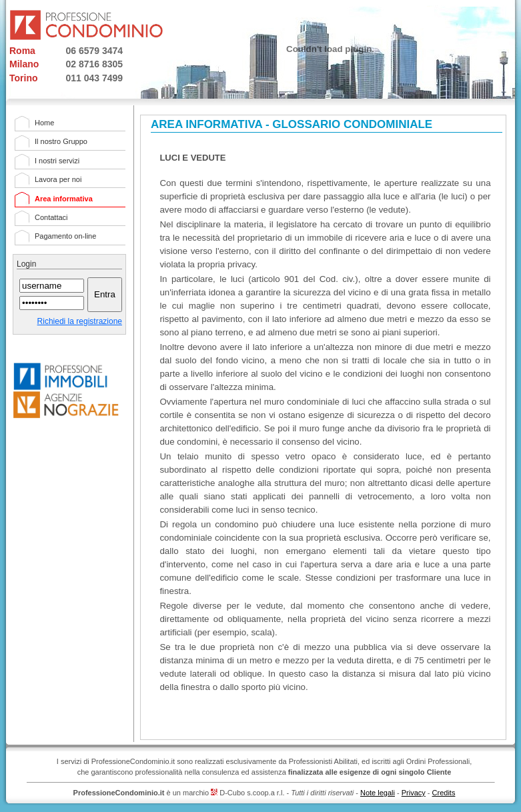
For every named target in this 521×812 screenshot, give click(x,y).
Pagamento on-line (65, 236)
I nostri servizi (57, 161)
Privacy (414, 793)
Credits (444, 793)
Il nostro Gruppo (61, 141)
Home (44, 123)
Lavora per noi (58, 179)
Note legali (378, 793)
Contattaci (51, 217)
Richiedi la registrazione (80, 321)
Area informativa (64, 199)
